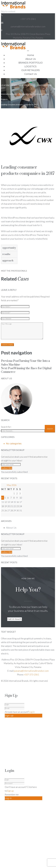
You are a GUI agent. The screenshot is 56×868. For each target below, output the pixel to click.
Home (31, 55)
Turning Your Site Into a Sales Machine (25, 363)
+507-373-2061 (28, 19)
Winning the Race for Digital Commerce (26, 370)
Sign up (10, 791)
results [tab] (6, 254)
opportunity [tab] (9, 248)
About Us (31, 59)
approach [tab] (8, 261)
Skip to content (8, 11)
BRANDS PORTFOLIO (31, 63)
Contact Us (31, 74)
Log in (32, 712)
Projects (4, 99)
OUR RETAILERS (31, 70)
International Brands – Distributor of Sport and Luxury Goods (25, 94)
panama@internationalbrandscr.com (28, 26)
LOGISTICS (30, 66)
